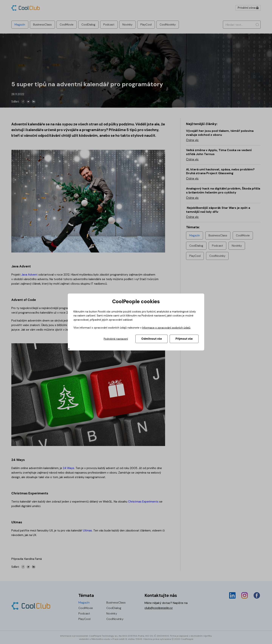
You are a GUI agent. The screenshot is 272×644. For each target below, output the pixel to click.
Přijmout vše (184, 339)
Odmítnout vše (152, 339)
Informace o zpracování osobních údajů (166, 328)
